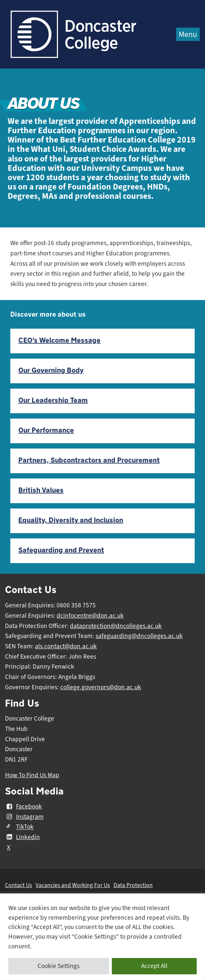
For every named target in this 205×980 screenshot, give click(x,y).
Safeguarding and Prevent (61, 550)
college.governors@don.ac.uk (101, 687)
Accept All (154, 966)
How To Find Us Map (32, 775)
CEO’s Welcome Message (59, 340)
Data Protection (133, 885)
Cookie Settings (59, 966)
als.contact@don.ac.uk (66, 646)
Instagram (24, 817)
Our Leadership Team (53, 400)
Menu (188, 34)
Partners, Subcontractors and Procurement (89, 460)
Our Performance (46, 430)
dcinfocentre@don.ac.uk (90, 616)
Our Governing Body (51, 370)
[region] (102, 937)
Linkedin (22, 837)
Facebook (23, 807)
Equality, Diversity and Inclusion (71, 520)
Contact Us (18, 885)
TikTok (19, 827)
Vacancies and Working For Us (73, 885)
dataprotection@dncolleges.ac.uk (116, 626)
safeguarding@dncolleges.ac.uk (139, 636)
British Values (41, 490)
